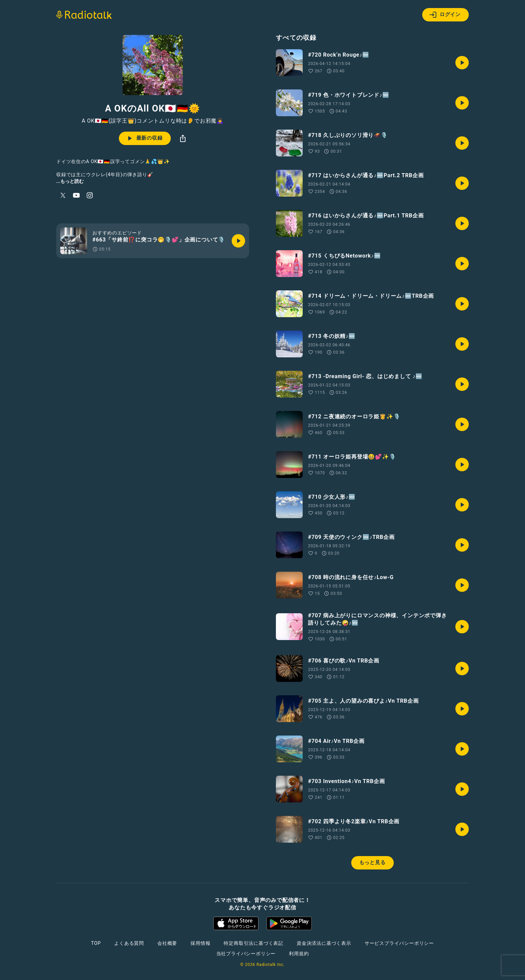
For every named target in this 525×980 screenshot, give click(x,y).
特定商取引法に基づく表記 (253, 943)
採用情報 (200, 943)
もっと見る (372, 862)
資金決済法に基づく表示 (324, 943)
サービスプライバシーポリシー (399, 943)
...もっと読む (70, 181)
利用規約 (299, 954)
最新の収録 (144, 138)
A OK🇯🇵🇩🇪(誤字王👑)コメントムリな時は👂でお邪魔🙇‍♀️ (153, 121)
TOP (96, 943)
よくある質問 (129, 943)
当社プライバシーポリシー (246, 954)
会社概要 (167, 943)
